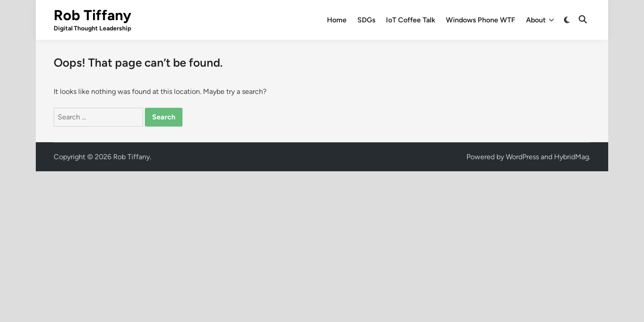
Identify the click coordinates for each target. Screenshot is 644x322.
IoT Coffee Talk (411, 20)
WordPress (522, 157)
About (540, 20)
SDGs (366, 20)
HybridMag (572, 157)
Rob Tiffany (92, 15)
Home (337, 20)
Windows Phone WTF (481, 20)
